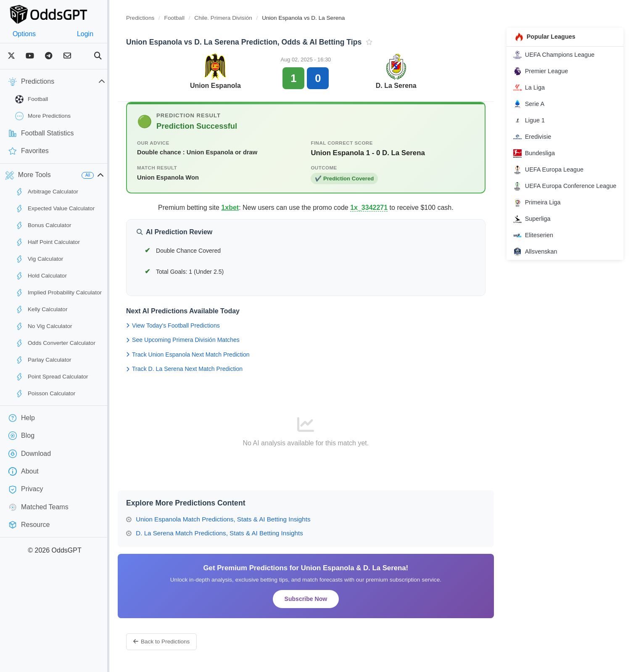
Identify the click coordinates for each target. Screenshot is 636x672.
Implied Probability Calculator (58, 293)
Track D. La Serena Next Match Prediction (201, 369)
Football (32, 99)
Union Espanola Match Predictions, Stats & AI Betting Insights (235, 519)
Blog (21, 436)
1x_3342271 (379, 208)
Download (30, 454)
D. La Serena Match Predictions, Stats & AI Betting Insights (231, 533)
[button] (117, 175)
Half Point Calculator (48, 242)
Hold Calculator (41, 276)
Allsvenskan (540, 262)
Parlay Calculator (43, 360)
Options (28, 34)
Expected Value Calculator (55, 209)
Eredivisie (536, 137)
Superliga (536, 229)
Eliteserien (537, 245)
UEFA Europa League (553, 170)
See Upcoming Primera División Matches (200, 340)
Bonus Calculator (43, 225)
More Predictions (43, 116)
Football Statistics (41, 133)
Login (98, 34)
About (24, 471)
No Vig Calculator (44, 326)
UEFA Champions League (558, 55)
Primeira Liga (541, 212)
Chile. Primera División (241, 18)
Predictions (157, 18)
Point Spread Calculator (52, 377)
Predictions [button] (65, 82)
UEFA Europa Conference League (558, 191)
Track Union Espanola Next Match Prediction (205, 355)
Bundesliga (538, 153)
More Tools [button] (28, 175)
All (104, 175)
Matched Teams (38, 507)
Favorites (29, 151)
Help (22, 418)
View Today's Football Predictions (190, 325)
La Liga (533, 87)
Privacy (26, 489)
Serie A (533, 104)
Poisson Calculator (45, 394)
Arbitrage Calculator (47, 192)
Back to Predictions (178, 642)
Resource (29, 525)
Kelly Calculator (41, 310)
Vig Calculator (39, 259)
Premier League (545, 71)
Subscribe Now (317, 599)
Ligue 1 (533, 120)
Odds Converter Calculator (55, 343)
